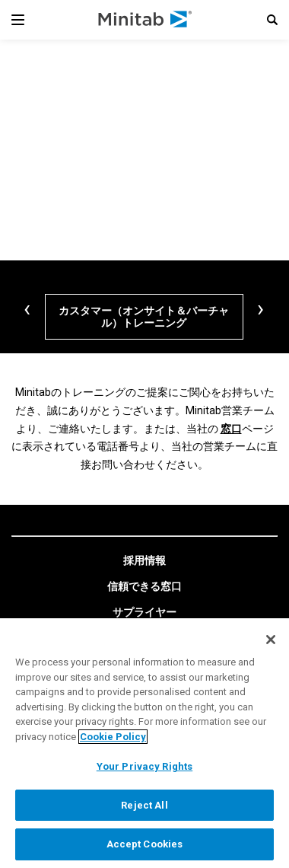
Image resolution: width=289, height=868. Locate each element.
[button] (272, 20)
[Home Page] (146, 20)
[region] (144, 743)
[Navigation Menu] (18, 20)
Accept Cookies (145, 844)
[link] (144, 561)
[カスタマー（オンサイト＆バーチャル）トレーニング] (144, 317)
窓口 (231, 429)
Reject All (144, 805)
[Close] (271, 640)
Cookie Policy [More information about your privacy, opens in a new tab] (113, 737)
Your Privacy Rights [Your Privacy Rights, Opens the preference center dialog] (144, 766)
